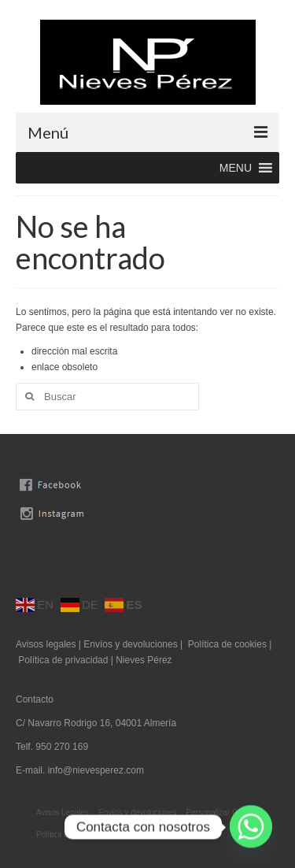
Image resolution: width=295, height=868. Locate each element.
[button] (236, 168)
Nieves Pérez (144, 660)
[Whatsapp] (251, 827)
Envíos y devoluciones (130, 644)
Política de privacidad (64, 660)
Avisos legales (46, 644)
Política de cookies (227, 644)
